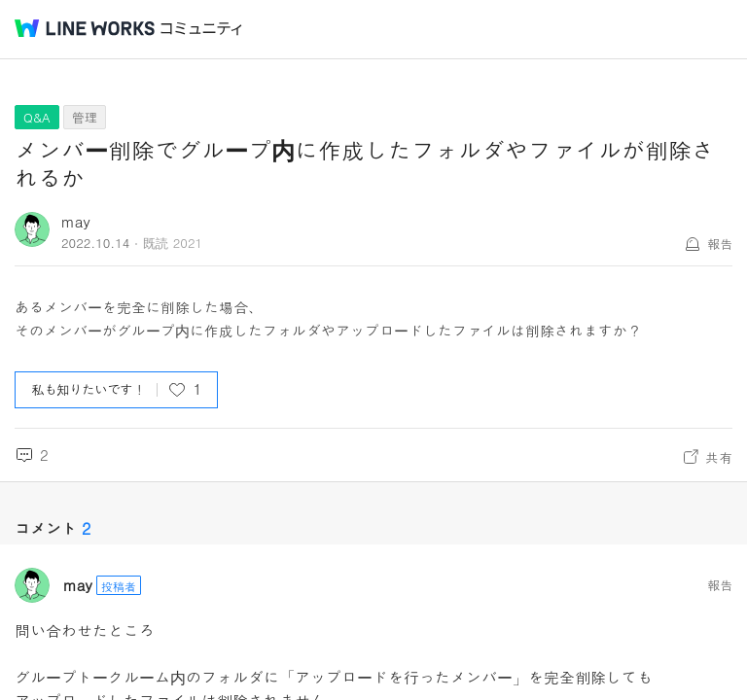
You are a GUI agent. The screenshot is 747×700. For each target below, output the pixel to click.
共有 (719, 457)
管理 (85, 117)
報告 (720, 244)
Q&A (37, 117)
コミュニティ (201, 29)
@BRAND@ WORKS (85, 28)
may (76, 221)
